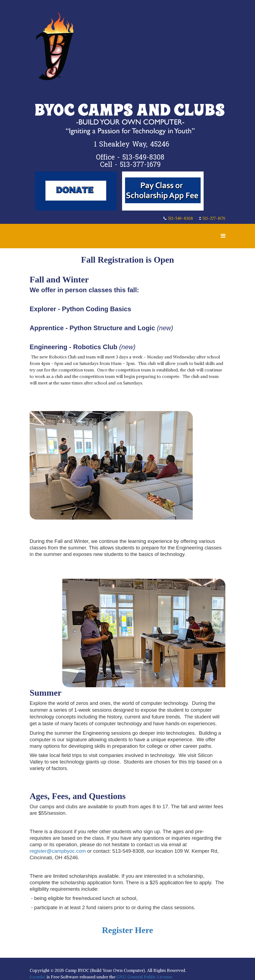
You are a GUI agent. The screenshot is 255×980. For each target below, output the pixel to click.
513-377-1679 (214, 218)
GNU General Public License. (145, 977)
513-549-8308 (181, 218)
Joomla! (38, 977)
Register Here (128, 930)
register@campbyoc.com (58, 851)
